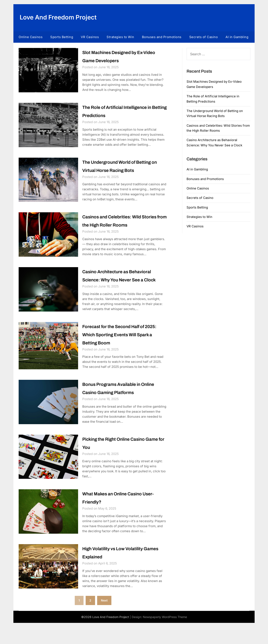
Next (104, 621)
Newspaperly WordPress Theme (165, 638)
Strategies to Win (120, 37)
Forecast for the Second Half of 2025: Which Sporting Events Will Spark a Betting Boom (124, 353)
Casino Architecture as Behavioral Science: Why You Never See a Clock (125, 290)
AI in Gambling (237, 37)
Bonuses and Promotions (162, 37)
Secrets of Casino (204, 37)
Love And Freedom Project (60, 17)
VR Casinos (90, 37)
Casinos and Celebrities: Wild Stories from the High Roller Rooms (119, 226)
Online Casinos (31, 37)
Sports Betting (62, 37)
